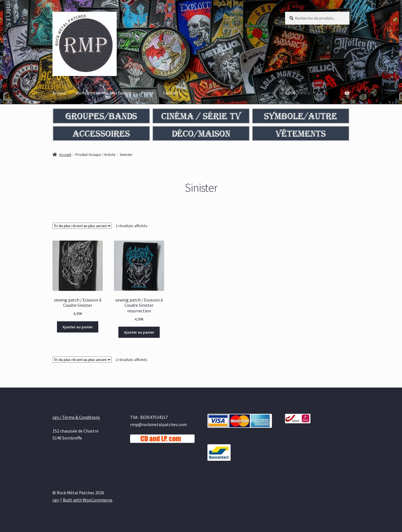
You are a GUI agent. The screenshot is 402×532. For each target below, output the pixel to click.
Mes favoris (120, 93)
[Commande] (82, 226)
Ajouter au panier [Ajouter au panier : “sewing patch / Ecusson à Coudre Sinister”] (78, 327)
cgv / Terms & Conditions (76, 417)
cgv (56, 500)
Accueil (59, 93)
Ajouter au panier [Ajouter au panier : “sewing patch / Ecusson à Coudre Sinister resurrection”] (139, 332)
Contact (171, 93)
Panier (147, 93)
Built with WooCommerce (88, 500)
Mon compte (88, 93)
